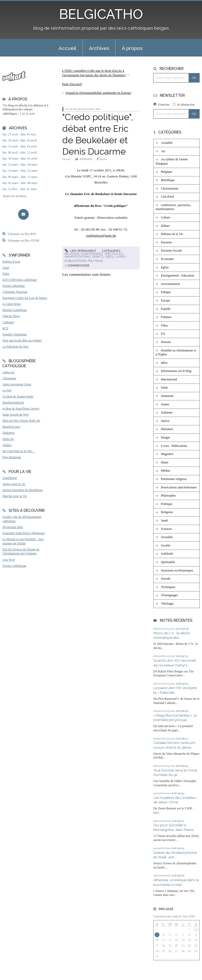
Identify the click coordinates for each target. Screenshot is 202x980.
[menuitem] (68, 48)
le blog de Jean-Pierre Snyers (21, 409)
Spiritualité (168, 562)
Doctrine (166, 242)
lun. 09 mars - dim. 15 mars (20, 177)
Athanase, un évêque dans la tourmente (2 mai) (176, 882)
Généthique (10, 478)
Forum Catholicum (14, 566)
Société (166, 545)
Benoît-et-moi (11, 427)
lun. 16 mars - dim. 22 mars (20, 171)
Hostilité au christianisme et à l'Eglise (176, 353)
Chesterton (9, 378)
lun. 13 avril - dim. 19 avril (19, 146)
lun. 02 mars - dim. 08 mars (20, 183)
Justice (165, 421)
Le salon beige (12, 304)
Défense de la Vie (172, 234)
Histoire (166, 342)
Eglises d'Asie (11, 262)
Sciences (166, 529)
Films (165, 325)
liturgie (165, 437)
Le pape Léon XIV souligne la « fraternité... (175, 690)
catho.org (8, 372)
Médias (166, 471)
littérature (167, 429)
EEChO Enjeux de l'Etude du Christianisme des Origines (21, 552)
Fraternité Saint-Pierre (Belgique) (24, 533)
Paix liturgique (12, 457)
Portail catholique (14, 286)
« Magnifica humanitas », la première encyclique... (175, 718)
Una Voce (9, 560)
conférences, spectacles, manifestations (173, 207)
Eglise (165, 267)
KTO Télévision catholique (20, 280)
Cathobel (8, 322)
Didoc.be (8, 439)
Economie (167, 259)
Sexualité (167, 537)
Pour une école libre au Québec (22, 340)
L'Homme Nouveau (15, 292)
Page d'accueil (72, 84)
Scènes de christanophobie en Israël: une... (175, 855)
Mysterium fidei (13, 527)
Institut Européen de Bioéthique (22, 490)
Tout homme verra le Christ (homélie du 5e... (175, 773)
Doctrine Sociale (171, 251)
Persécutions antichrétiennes (179, 487)
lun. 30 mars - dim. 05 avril (20, 159)
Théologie (167, 604)
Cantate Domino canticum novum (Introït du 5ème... (174, 745)
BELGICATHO (101, 14)
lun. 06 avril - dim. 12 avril (19, 152)
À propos (132, 48)
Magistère (167, 454)
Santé (165, 520)
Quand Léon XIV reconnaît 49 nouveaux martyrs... (175, 663)
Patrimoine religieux (174, 479)
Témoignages (170, 595)
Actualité (167, 143)
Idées (109, 257)
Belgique (72, 254)
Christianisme (170, 188)
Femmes (166, 317)
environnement (170, 284)
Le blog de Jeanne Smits (18, 396)
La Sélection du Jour (15, 346)
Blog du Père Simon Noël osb (21, 421)
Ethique (166, 292)
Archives (99, 48)
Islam (165, 387)
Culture (166, 217)
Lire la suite (27, 114)
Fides (6, 274)
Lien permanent (80, 251)
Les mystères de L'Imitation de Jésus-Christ (175, 800)
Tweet (66, 159)
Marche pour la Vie (15, 496)
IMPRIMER (84, 159)
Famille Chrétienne (14, 334)
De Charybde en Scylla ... (19, 451)
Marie (165, 462)
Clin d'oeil (168, 197)
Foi (163, 334)
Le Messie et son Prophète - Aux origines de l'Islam (23, 541)
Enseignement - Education (178, 275)
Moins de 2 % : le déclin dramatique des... (172, 635)
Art (163, 151)
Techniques (168, 587)
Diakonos (8, 433)
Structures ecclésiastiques (177, 570)
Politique (95, 261)
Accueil (67, 48)
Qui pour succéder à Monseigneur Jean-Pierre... (175, 827)
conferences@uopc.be (101, 235)
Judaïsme (167, 412)
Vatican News (11, 316)
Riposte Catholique (14, 310)
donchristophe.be (13, 402)
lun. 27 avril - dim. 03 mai (19, 134)
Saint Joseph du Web (16, 415)
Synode (166, 579)
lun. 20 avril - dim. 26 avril (19, 140)
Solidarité (167, 554)
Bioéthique (168, 180)
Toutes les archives (14, 196)
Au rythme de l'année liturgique (172, 161)
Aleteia (7, 445)
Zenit (6, 268)
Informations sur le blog (176, 371)
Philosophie (168, 496)
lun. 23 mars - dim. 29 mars (20, 165)
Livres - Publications (174, 446)
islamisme (167, 396)
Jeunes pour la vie (14, 484)
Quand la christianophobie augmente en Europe (98, 93)
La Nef (7, 390)
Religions (167, 512)
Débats (98, 257)
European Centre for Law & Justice (25, 298)
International (169, 379)
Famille (166, 309)
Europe (166, 300)
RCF (5, 328)
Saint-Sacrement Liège (17, 384)
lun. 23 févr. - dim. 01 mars (20, 189)
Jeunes (165, 404)
